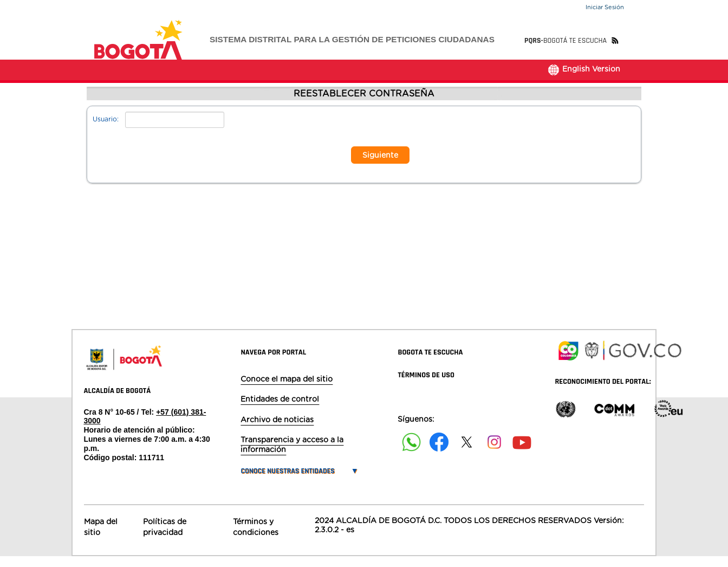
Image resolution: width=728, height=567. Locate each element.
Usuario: (106, 130)
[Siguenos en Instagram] (494, 453)
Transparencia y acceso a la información (292, 455)
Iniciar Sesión (605, 7)
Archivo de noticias (277, 430)
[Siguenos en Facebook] (411, 453)
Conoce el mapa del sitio (287, 390)
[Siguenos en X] (467, 453)
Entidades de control (280, 410)
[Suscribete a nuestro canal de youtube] (522, 453)
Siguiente (380, 166)
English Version (584, 80)
